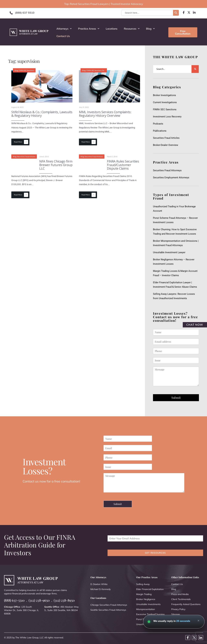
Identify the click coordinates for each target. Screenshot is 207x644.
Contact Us (63, 36)
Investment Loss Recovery (167, 117)
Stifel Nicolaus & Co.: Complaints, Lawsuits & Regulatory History (42, 114)
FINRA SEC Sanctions (26, 70)
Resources (132, 29)
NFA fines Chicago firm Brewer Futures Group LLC (56, 165)
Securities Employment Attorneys (171, 178)
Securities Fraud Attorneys (167, 170)
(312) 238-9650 (39, 600)
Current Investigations (165, 102)
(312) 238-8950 (64, 600)
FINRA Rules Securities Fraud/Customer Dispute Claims (123, 165)
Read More (21, 142)
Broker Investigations (164, 95)
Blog (150, 29)
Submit (176, 398)
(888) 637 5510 (25, 13)
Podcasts (158, 124)
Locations (112, 29)
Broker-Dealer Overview (166, 145)
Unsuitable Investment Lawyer (170, 252)
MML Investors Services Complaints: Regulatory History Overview (105, 114)
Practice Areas (89, 29)
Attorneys (64, 29)
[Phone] (176, 351)
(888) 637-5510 (14, 600)
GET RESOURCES (155, 553)
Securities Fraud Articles (166, 138)
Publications (160, 131)
